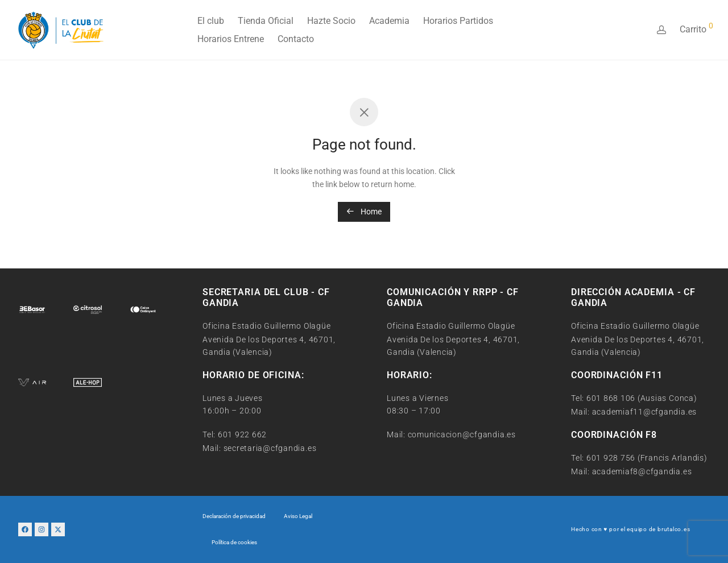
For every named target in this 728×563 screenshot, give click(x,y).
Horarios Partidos (458, 21)
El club (211, 21)
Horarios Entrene (231, 39)
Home (364, 212)
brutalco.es (674, 529)
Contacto (296, 39)
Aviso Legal (298, 516)
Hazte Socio (331, 21)
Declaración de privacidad (234, 516)
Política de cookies (234, 542)
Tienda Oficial (266, 21)
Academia (389, 21)
